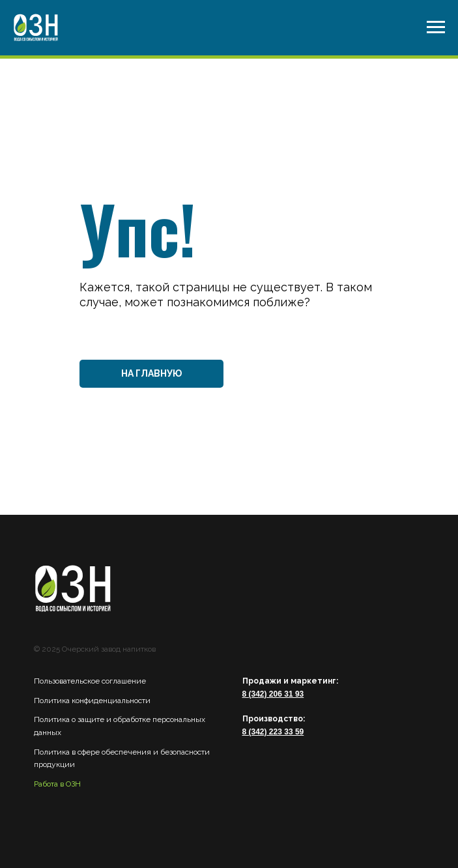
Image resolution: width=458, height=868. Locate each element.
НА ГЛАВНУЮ (151, 373)
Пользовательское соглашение (90, 681)
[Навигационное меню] (436, 27)
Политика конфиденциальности (92, 701)
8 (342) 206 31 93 (273, 694)
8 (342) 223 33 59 (273, 732)
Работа (46, 784)
